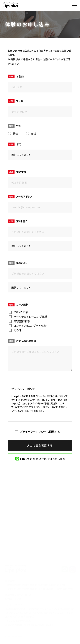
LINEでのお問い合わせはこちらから (41, 459)
